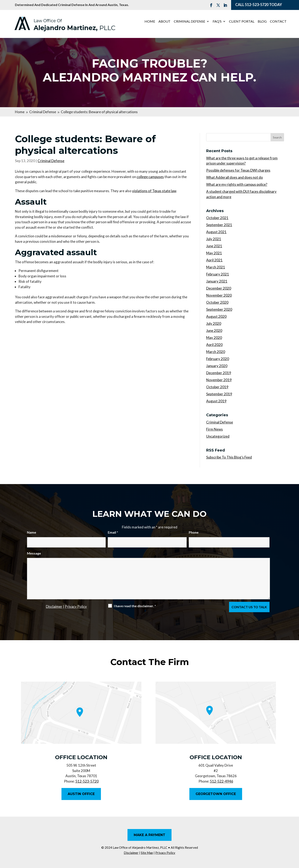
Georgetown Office (216, 794)
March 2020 (216, 352)
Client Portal (242, 22)
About (164, 22)
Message (34, 553)
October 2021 (217, 218)
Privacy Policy (76, 606)
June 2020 (214, 331)
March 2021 (216, 267)
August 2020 (216, 316)
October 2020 (217, 302)
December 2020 (219, 288)
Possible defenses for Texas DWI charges (238, 170)
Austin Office (81, 794)
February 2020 (218, 359)
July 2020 (214, 324)
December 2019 (219, 373)
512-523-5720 (257, 5)
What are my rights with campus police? (237, 184)
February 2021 (218, 274)
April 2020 (214, 345)
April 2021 (214, 260)
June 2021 (214, 246)
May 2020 (214, 338)
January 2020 (217, 366)
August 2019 (216, 401)
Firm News (214, 429)
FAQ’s (217, 22)
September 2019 (219, 394)
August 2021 (216, 232)
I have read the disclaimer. (135, 606)
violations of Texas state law (154, 191)
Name (32, 532)
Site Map (147, 853)
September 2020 (219, 309)
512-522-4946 (222, 781)
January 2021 (217, 281)
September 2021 (219, 225)
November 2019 (219, 380)
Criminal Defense (189, 22)
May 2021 (214, 253)
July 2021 (214, 239)
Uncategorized (218, 436)
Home (150, 22)
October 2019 (217, 387)
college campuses (150, 177)
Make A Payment (149, 835)
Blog (262, 22)
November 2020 (219, 295)
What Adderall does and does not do (235, 177)
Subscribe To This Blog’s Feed (229, 457)
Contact (278, 22)
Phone (194, 532)
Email (113, 532)
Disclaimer (54, 606)
